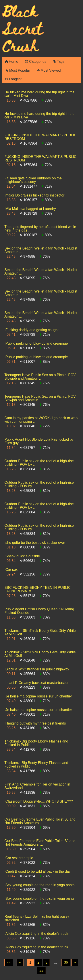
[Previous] (20, 962)
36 (66, 962)
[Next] (75, 962)
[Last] (41, 971)
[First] (9, 962)
